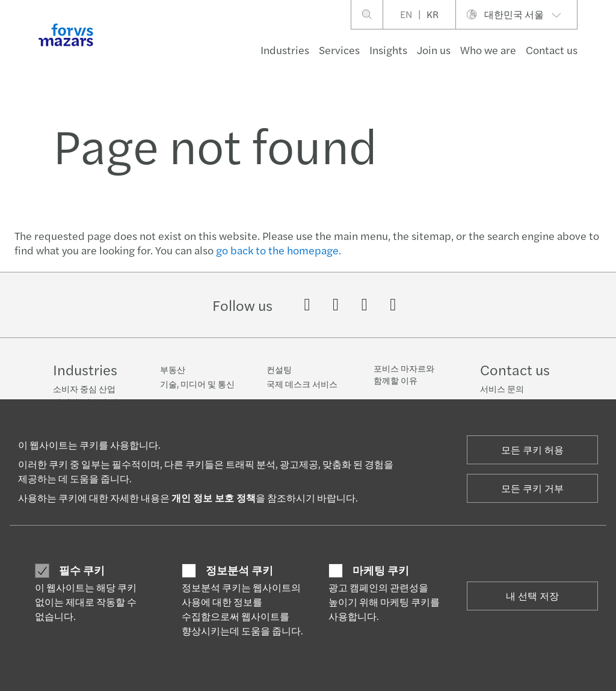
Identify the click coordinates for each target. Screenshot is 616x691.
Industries (285, 50)
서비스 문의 (502, 388)
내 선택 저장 (532, 596)
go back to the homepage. (279, 250)
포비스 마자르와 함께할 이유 (404, 374)
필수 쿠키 (82, 570)
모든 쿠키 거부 (532, 488)
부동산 (173, 369)
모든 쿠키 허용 (532, 450)
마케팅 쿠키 (381, 570)
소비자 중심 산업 (84, 388)
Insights (388, 50)
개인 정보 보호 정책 (214, 498)
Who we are (488, 50)
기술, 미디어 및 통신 (197, 384)
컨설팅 (279, 369)
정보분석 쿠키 (239, 570)
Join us (434, 50)
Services (339, 50)
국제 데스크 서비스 (302, 384)
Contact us (552, 50)
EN (406, 14)
